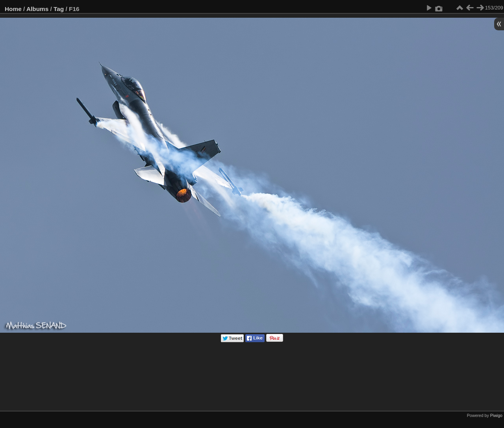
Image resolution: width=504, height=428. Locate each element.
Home (13, 9)
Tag (59, 9)
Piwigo (496, 415)
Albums (37, 9)
